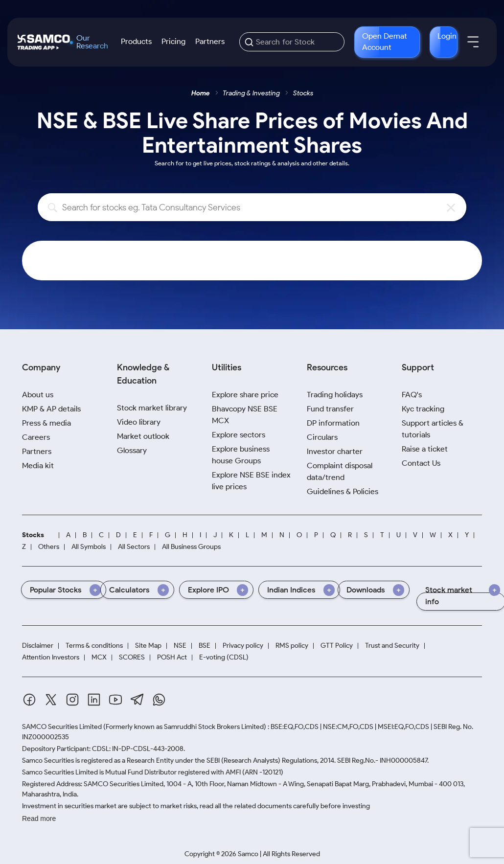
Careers (36, 437)
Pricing (173, 41)
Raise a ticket (425, 449)
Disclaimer (38, 646)
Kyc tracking (423, 409)
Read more (39, 819)
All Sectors (134, 547)
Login (447, 36)
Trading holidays (335, 395)
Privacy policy (243, 646)
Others (49, 547)
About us (38, 395)
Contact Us (421, 463)
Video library (139, 422)
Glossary (132, 450)
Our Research (92, 42)
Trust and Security (392, 646)
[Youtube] (115, 700)
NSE (180, 646)
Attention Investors (51, 657)
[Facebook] (29, 700)
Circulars (322, 437)
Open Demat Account (385, 42)
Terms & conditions (94, 646)
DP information (333, 423)
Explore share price (245, 395)
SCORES (132, 657)
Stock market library (152, 408)
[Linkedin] (94, 700)
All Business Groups (191, 547)
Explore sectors (239, 435)
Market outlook (143, 436)
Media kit (38, 466)
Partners (210, 41)
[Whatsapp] (159, 700)
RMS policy (292, 646)
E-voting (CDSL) (224, 657)
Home (201, 93)
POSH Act (172, 657)
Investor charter (335, 451)
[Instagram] (72, 700)
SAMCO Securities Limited (62, 727)
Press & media (46, 423)
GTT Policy (337, 646)
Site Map (148, 646)
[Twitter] (51, 700)
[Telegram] (137, 699)
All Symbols (89, 547)
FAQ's (412, 395)
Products (136, 41)
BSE (205, 646)
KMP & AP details (51, 409)
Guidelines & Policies (343, 491)
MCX (99, 657)
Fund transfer (330, 409)
